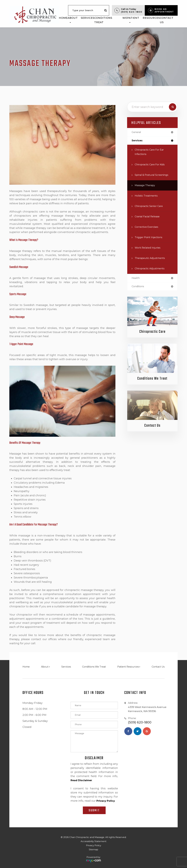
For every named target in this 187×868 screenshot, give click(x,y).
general (137, 132)
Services (88, 18)
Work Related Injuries (149, 248)
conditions (139, 287)
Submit (94, 810)
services (138, 141)
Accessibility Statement (93, 841)
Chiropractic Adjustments (151, 269)
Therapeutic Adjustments (151, 259)
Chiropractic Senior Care (150, 207)
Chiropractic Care (152, 333)
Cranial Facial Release (149, 217)
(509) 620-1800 (132, 12)
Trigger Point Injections (150, 238)
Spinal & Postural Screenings (153, 175)
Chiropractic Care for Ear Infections (151, 152)
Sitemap (93, 849)
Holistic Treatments (148, 196)
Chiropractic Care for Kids (152, 165)
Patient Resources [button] (143, 20)
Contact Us (167, 20)
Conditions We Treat (111, 20)
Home (63, 18)
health (136, 279)
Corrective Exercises (148, 227)
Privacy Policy (94, 845)
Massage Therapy (146, 186)
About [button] (73, 20)
